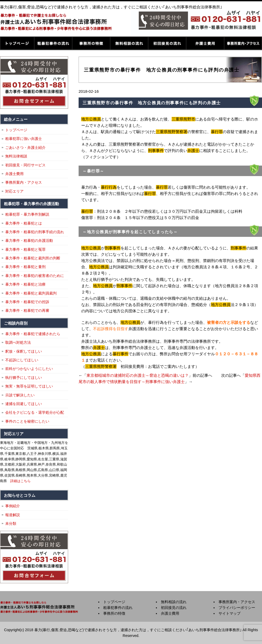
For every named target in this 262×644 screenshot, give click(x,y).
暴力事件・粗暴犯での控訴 (27, 302)
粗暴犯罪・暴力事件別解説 (27, 214)
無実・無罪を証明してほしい (29, 386)
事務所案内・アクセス (243, 43)
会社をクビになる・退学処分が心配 (35, 412)
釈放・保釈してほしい (24, 351)
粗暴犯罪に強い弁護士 (24, 139)
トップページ (17, 43)
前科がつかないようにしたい (29, 369)
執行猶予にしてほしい (24, 378)
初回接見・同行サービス (25, 165)
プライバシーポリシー (237, 608)
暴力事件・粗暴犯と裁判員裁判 (31, 293)
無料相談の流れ (129, 43)
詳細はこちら (20, 481)
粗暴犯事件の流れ (53, 43)
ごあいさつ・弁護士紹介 (25, 148)
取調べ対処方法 (18, 342)
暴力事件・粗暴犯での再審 (27, 310)
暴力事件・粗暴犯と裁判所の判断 (33, 258)
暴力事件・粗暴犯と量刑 (25, 267)
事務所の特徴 (91, 43)
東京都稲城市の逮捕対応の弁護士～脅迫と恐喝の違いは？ (138, 375)
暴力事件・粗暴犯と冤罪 (25, 249)
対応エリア (14, 191)
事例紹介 (13, 506)
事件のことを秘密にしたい (27, 421)
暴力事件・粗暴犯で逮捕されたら (33, 334)
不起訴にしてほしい (22, 360)
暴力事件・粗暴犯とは (24, 223)
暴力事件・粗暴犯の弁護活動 (29, 241)
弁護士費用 (205, 43)
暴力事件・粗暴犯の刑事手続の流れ (35, 232)
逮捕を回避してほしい (24, 404)
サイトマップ (230, 613)
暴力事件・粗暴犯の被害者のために (35, 276)
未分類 (11, 523)
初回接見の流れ (167, 43)
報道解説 (13, 515)
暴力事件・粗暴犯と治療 (25, 284)
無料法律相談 (16, 156)
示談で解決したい (20, 395)
